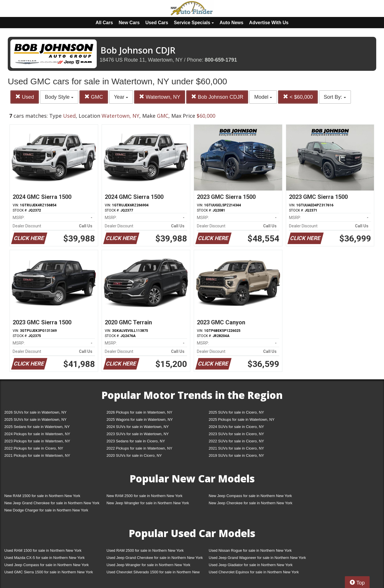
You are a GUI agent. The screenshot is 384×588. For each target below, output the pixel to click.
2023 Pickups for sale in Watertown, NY (37, 441)
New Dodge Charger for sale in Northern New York (46, 510)
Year (121, 97)
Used (25, 97)
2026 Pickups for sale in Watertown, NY (139, 412)
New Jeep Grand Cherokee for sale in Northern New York (52, 503)
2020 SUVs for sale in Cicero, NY (134, 455)
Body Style (59, 97)
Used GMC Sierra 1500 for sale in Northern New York (49, 572)
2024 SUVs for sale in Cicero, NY (236, 427)
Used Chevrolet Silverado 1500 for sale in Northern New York (153, 573)
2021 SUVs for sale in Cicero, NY (236, 448)
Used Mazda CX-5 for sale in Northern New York (44, 558)
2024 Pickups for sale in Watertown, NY (37, 434)
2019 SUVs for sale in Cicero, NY (236, 455)
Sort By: (335, 97)
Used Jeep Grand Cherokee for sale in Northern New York (155, 558)
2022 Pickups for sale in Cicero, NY (34, 448)
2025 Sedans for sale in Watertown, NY (37, 427)
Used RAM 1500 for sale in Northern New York (43, 550)
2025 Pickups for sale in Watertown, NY (242, 419)
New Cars (129, 23)
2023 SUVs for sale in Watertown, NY (138, 434)
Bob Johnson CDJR (217, 97)
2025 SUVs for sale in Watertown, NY (35, 419)
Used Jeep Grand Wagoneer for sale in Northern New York (257, 558)
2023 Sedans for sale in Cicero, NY (136, 441)
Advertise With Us (269, 23)
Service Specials (194, 23)
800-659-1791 (221, 60)
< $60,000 (298, 97)
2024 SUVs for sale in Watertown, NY (138, 427)
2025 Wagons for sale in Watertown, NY (140, 419)
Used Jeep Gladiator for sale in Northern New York (251, 565)
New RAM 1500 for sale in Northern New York (42, 496)
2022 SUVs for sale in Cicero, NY (236, 441)
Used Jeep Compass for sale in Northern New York (46, 565)
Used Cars (157, 23)
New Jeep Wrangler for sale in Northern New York (148, 503)
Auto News (232, 23)
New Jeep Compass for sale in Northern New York (250, 496)
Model (263, 97)
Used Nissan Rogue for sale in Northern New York (250, 550)
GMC (94, 97)
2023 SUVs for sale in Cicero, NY (236, 434)
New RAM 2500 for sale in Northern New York (145, 496)
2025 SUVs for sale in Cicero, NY (236, 412)
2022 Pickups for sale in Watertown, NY (139, 448)
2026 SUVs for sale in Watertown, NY (35, 412)
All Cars (104, 23)
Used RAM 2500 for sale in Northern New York (145, 550)
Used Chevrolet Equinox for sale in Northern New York (254, 572)
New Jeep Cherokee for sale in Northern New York (250, 503)
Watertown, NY (160, 97)
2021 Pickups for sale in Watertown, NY (37, 455)
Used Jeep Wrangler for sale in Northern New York (148, 565)
